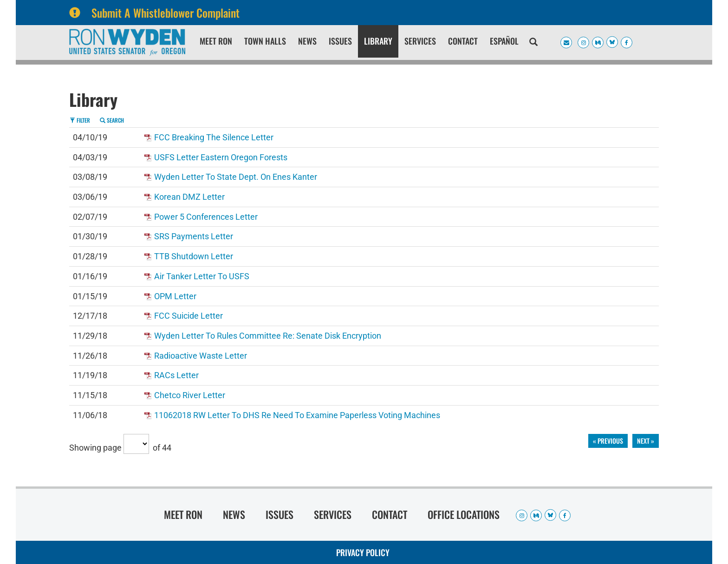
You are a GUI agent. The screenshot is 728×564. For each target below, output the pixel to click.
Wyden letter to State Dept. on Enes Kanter (236, 177)
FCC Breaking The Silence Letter (214, 137)
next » (646, 441)
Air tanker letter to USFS (202, 276)
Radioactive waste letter (201, 356)
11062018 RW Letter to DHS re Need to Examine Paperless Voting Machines (297, 415)
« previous (608, 441)
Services (420, 41)
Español (504, 41)
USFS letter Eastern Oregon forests (221, 157)
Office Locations (464, 514)
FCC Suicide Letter (188, 316)
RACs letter (176, 375)
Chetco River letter (190, 395)
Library (378, 41)
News (307, 41)
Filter (80, 120)
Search (112, 120)
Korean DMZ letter (189, 197)
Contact (463, 41)
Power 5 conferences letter (206, 217)
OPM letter (175, 296)
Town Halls (265, 41)
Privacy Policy (363, 552)
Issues (340, 41)
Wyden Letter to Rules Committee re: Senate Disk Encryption (268, 336)
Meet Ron (216, 41)
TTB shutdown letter (194, 256)
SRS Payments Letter (194, 236)
